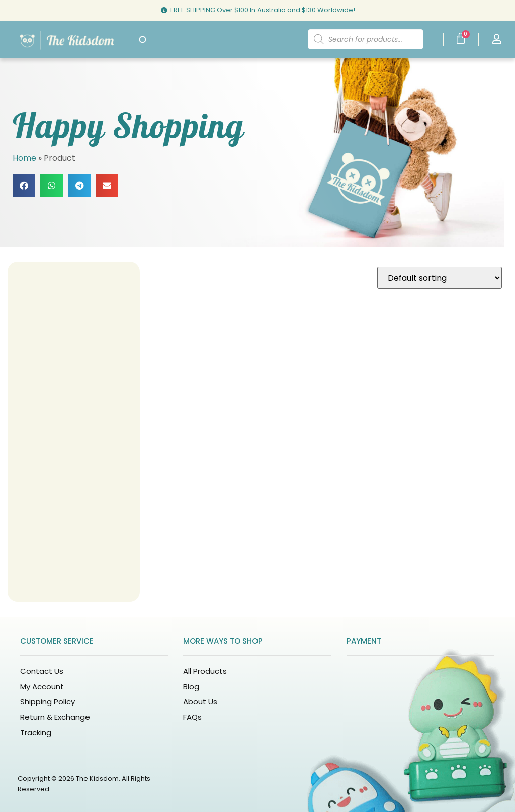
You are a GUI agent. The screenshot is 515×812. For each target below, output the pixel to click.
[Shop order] (440, 278)
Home (24, 158)
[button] (143, 39)
